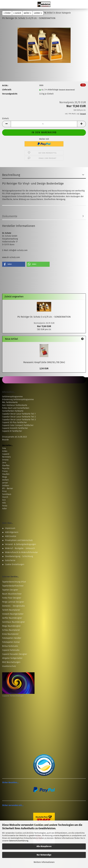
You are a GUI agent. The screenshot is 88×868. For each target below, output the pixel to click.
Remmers (6, 457)
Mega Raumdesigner (11, 626)
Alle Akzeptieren (44, 846)
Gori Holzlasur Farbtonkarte (15, 405)
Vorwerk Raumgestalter (13, 614)
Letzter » (38, 13)
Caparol (6, 454)
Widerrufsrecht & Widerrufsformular (21, 552)
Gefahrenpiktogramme (12, 397)
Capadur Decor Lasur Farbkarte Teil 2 (19, 417)
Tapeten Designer (10, 590)
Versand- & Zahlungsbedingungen (20, 544)
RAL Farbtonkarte (10, 402)
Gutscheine (10, 560)
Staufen (6, 474)
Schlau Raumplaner (11, 630)
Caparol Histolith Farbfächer (15, 428)
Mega (5, 477)
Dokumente (10, 216)
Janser (5, 483)
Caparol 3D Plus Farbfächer (15, 422)
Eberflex (6, 466)
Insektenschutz (9, 666)
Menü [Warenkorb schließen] (4, 4)
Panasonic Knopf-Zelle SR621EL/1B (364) (44, 362)
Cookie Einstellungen (15, 564)
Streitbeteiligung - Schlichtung (19, 556)
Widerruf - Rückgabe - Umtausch (20, 548)
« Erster (7, 13)
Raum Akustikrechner (12, 594)
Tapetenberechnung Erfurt (14, 582)
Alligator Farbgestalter (12, 658)
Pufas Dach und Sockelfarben (16, 408)
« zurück (17, 13)
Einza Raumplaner (10, 634)
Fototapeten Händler (12, 638)
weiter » (27, 13)
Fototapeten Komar (11, 642)
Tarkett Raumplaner (11, 610)
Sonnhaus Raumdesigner (14, 622)
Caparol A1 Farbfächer (12, 431)
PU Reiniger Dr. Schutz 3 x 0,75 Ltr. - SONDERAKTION (44, 317)
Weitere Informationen (44, 862)
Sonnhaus (7, 494)
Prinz (4, 491)
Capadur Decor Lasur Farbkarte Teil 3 (19, 420)
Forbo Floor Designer (12, 598)
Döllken (6, 486)
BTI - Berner (8, 488)
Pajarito (6, 468)
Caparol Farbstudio (11, 650)
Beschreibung (11, 175)
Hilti (4, 503)
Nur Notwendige (44, 855)
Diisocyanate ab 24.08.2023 (15, 437)
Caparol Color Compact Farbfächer (18, 425)
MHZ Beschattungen (11, 662)
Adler (5, 509)
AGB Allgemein (12, 532)
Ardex (5, 451)
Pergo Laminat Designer (13, 602)
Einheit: (6, 119)
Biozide (5, 440)
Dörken (5, 480)
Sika (4, 448)
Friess (5, 471)
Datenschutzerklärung (19, 841)
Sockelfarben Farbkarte (13, 411)
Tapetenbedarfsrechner (13, 586)
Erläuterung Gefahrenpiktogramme (18, 399)
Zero (4, 463)
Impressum (10, 528)
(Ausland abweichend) (67, 90)
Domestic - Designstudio (13, 606)
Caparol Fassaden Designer (15, 654)
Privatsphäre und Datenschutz (19, 540)
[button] (6, 124)
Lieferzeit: (7, 90)
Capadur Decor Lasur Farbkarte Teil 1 (19, 414)
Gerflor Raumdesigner (12, 618)
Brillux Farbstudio (10, 646)
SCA (4, 500)
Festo (5, 506)
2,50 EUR (44, 368)
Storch (5, 497)
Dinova (5, 460)
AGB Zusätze (11, 536)
